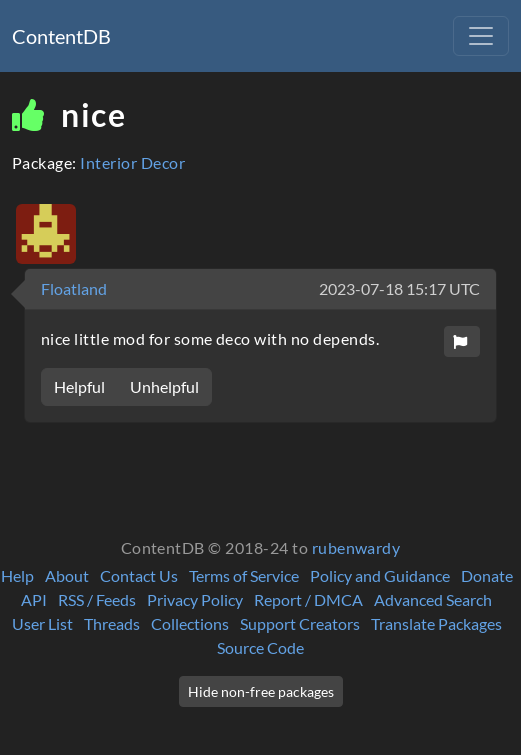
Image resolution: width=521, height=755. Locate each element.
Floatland (74, 288)
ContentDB (61, 36)
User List (42, 623)
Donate (487, 575)
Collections (190, 623)
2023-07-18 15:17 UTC (399, 288)
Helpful (79, 386)
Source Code (260, 647)
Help (17, 575)
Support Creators (300, 623)
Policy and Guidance (380, 575)
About (67, 575)
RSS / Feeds (97, 599)
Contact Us (139, 575)
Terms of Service (244, 575)
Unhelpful (164, 386)
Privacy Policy (195, 599)
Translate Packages (436, 623)
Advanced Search (433, 599)
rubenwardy (356, 547)
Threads (112, 623)
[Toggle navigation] (481, 36)
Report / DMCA (308, 599)
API (34, 599)
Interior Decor (132, 162)
